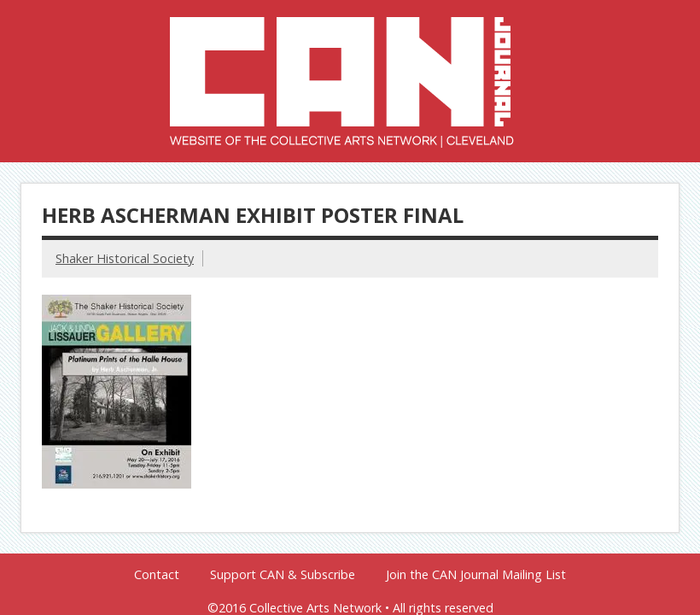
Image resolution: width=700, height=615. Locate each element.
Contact (157, 575)
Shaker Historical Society (125, 258)
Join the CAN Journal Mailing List (476, 575)
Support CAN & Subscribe (283, 575)
